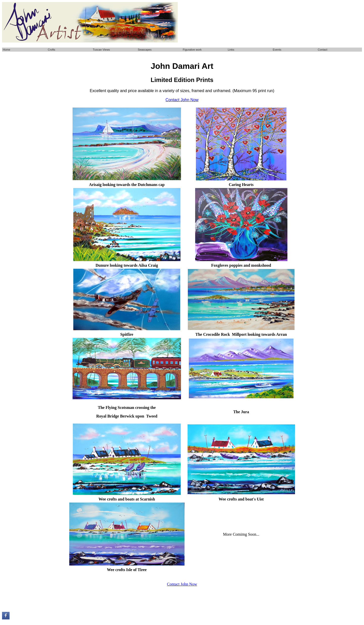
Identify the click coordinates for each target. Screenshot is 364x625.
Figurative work (192, 50)
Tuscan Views (101, 50)
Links (231, 50)
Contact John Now (182, 584)
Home (6, 50)
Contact (323, 50)
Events (277, 50)
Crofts (51, 50)
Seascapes (145, 50)
